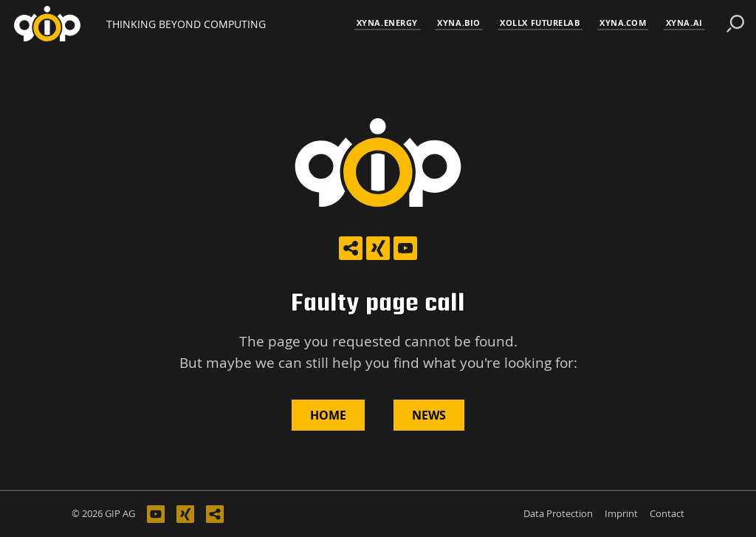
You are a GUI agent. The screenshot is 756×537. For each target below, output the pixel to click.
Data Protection (558, 513)
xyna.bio (458, 23)
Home (328, 415)
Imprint (621, 513)
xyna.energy (387, 23)
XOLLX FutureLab (540, 23)
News (429, 415)
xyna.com (623, 23)
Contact (667, 513)
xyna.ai (684, 23)
